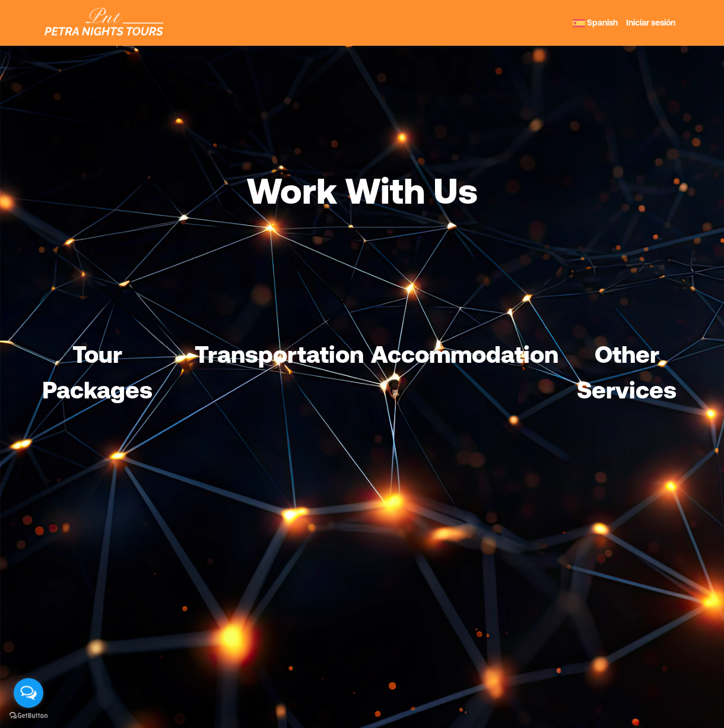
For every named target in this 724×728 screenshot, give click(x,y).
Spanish (595, 23)
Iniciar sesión (651, 23)
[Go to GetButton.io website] (28, 716)
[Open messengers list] (28, 693)
